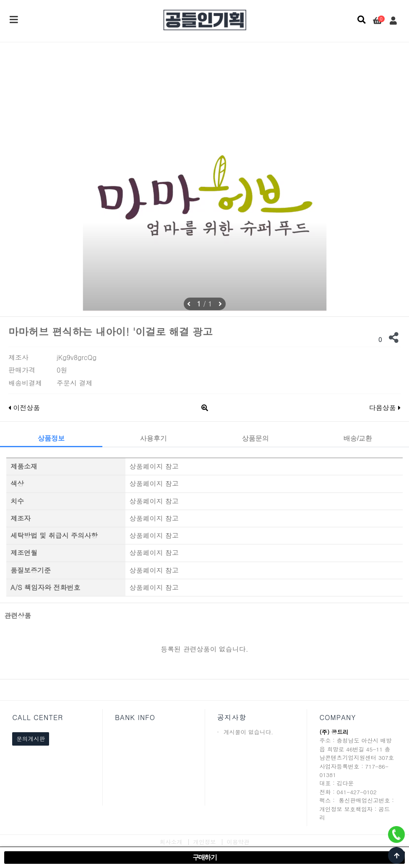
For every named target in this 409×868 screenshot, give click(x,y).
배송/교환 (358, 438)
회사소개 (171, 842)
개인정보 (204, 842)
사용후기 (154, 438)
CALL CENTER (38, 717)
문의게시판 (31, 739)
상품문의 (255, 438)
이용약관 (238, 842)
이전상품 (24, 408)
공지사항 (232, 717)
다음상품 (385, 408)
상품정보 (51, 438)
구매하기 (205, 857)
